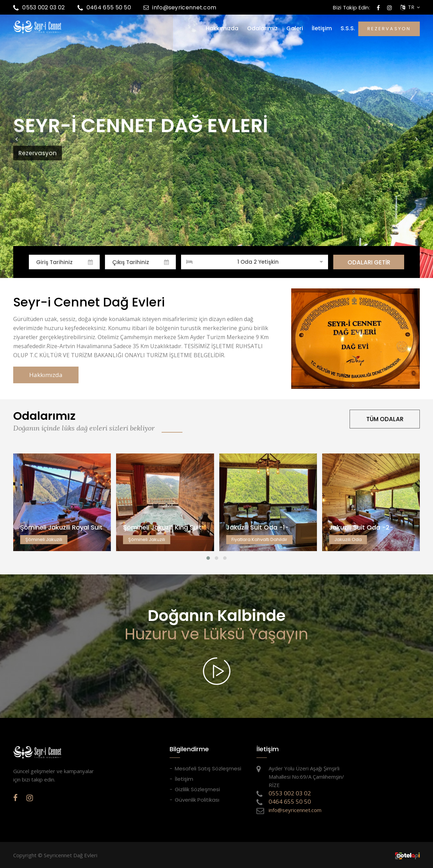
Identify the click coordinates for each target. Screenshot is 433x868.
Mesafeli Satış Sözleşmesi (208, 768)
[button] (16, 139)
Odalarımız (262, 28)
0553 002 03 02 (39, 7)
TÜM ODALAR (385, 419)
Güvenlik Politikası (197, 800)
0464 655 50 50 (104, 7)
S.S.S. (348, 28)
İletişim (322, 28)
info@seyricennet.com (180, 7)
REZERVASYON (389, 29)
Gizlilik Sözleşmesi (197, 789)
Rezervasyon (38, 145)
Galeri (295, 28)
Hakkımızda (222, 28)
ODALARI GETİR (369, 262)
